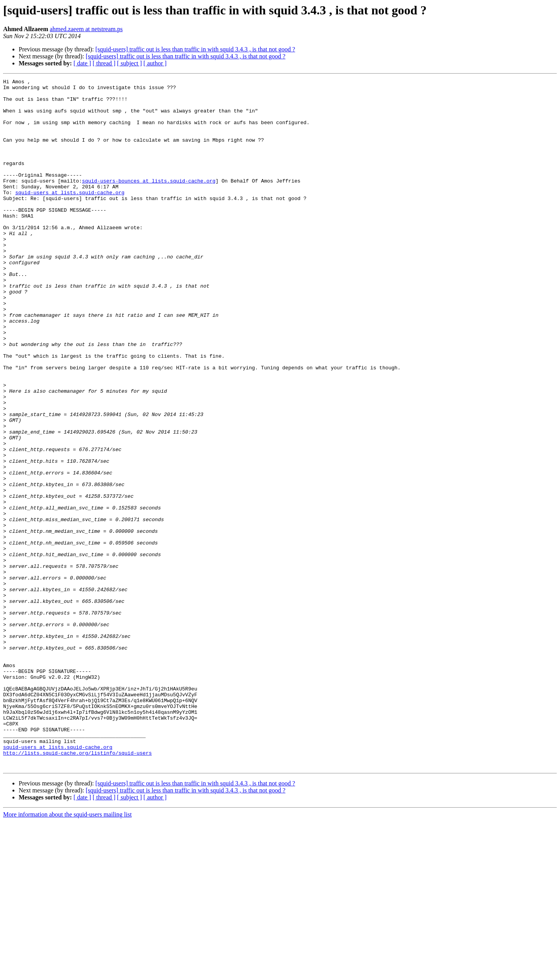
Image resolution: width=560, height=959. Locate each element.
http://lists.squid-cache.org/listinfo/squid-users (77, 888)
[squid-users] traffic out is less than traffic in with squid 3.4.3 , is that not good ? (195, 49)
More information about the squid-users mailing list (67, 952)
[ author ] (155, 63)
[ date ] (82, 63)
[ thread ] (104, 63)
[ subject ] (129, 63)
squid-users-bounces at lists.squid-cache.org (149, 202)
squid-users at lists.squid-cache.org (70, 216)
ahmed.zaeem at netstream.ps (86, 29)
